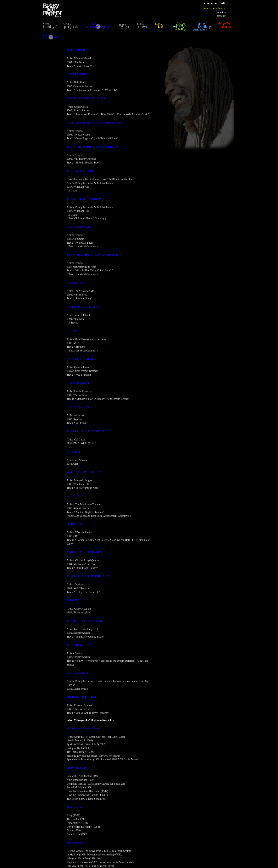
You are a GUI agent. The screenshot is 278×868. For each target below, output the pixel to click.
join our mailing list (215, 8)
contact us (220, 12)
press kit (221, 16)
